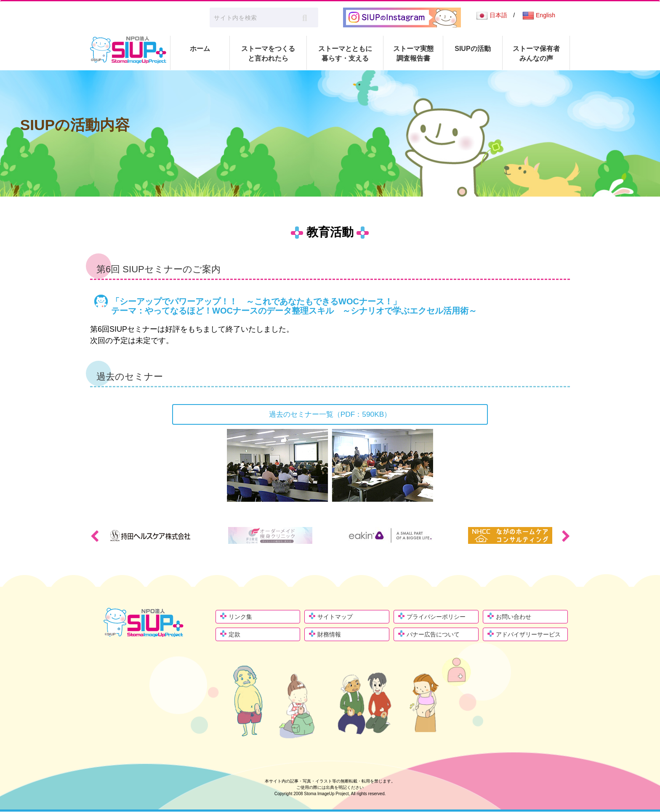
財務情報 (329, 635)
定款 (234, 635)
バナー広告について (433, 635)
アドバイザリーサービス (528, 635)
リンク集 (240, 617)
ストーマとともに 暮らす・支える (345, 53)
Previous (94, 536)
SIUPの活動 (472, 49)
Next (566, 536)
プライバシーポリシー (436, 617)
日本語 (492, 15)
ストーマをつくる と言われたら (268, 53)
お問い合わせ (514, 617)
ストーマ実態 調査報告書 (413, 53)
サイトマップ (335, 617)
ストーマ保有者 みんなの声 (536, 53)
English (539, 15)
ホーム (200, 49)
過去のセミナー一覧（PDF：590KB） (330, 414)
